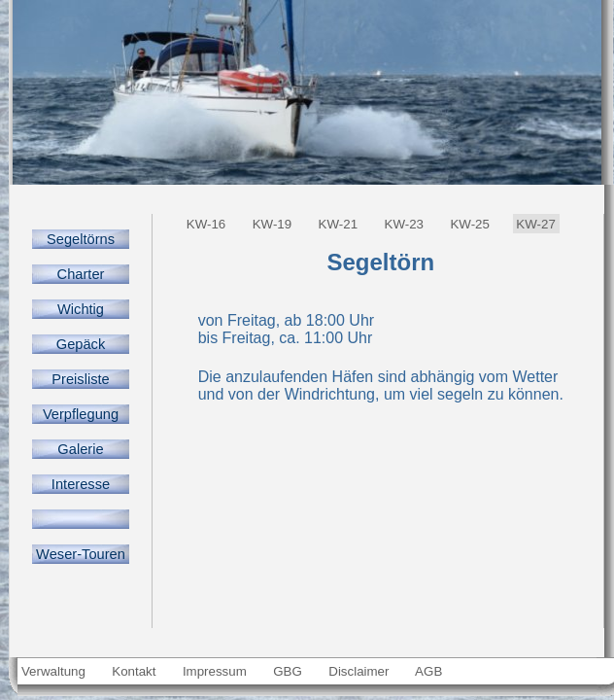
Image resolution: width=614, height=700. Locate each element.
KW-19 (272, 224)
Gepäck (80, 344)
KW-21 (338, 224)
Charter (80, 274)
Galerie (81, 449)
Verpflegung (81, 414)
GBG (288, 671)
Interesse (81, 484)
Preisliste (80, 379)
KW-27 (536, 224)
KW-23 (404, 224)
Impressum (214, 671)
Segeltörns (81, 239)
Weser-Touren (81, 554)
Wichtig (81, 309)
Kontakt (135, 671)
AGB (429, 671)
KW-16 (206, 224)
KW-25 (470, 224)
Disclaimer (359, 671)
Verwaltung (53, 671)
